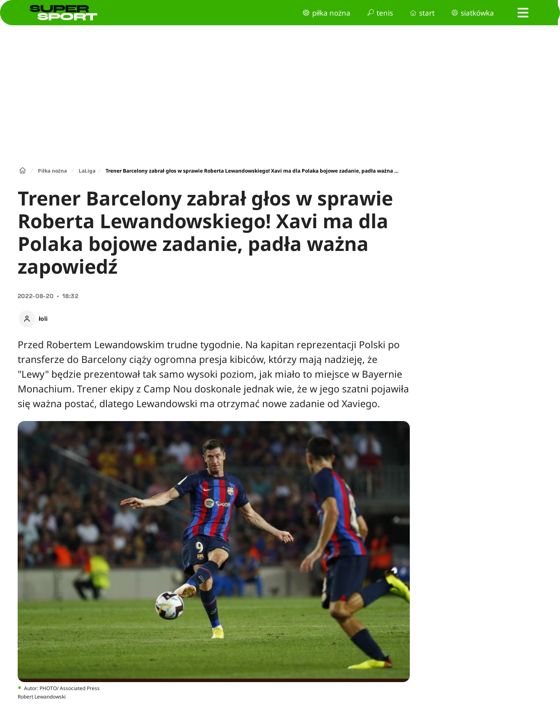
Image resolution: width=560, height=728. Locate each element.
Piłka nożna (52, 171)
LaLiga (87, 171)
